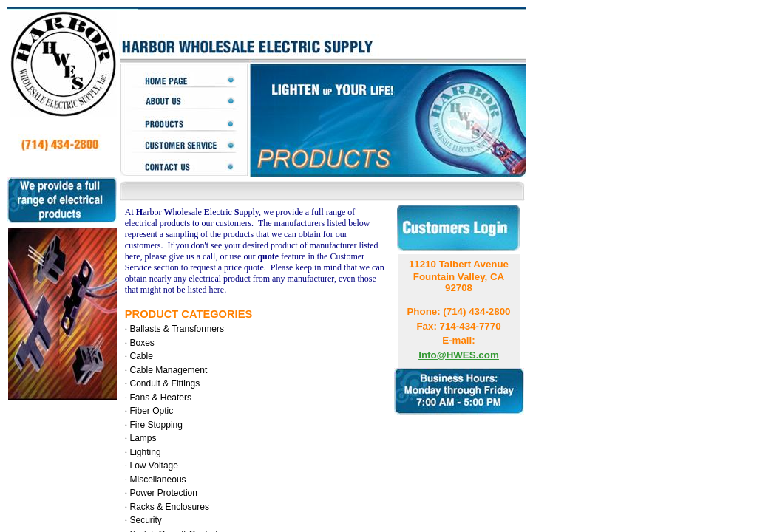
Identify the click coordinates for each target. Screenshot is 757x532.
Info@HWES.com (459, 355)
